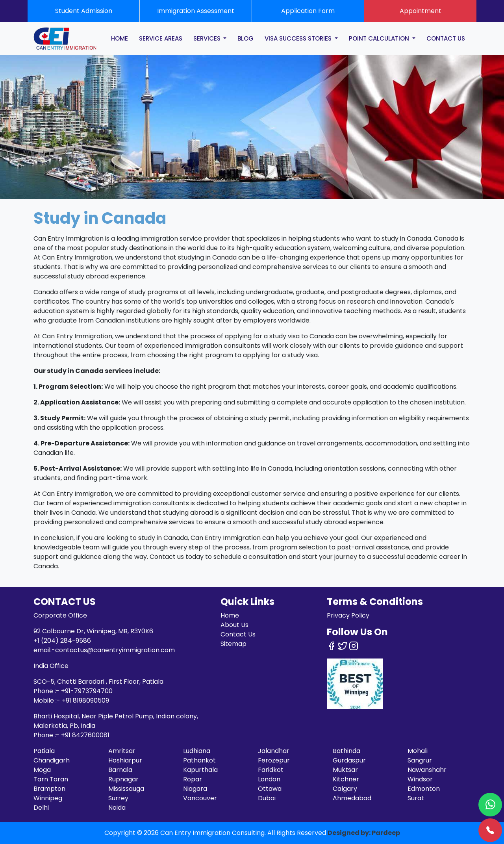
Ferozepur (274, 760)
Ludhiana (197, 751)
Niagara (195, 789)
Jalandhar (274, 751)
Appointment (421, 11)
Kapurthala (200, 770)
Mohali (418, 751)
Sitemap (233, 644)
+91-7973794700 (87, 691)
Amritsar (122, 751)
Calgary (345, 789)
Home (230, 615)
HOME (120, 38)
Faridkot (271, 770)
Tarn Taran (51, 779)
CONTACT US (446, 38)
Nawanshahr (427, 770)
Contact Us (238, 634)
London (269, 779)
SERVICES (208, 38)
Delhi (41, 808)
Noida (117, 808)
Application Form (308, 11)
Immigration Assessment (196, 11)
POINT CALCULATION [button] (380, 38)
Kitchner (346, 779)
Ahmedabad (352, 798)
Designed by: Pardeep (364, 833)
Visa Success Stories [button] (299, 38)
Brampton (49, 789)
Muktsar (345, 770)
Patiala (44, 751)
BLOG (246, 38)
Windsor (420, 779)
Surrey (118, 798)
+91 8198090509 (85, 700)
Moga (42, 770)
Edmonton (424, 789)
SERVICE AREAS (161, 38)
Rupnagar (123, 779)
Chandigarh (52, 760)
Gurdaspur (349, 760)
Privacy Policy (348, 615)
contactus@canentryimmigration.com (115, 650)
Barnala (120, 770)
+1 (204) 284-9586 (62, 641)
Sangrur (420, 760)
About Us (234, 625)
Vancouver (200, 798)
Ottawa (270, 789)
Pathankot (199, 760)
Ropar (193, 779)
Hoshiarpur (125, 760)
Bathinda (346, 751)
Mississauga (126, 789)
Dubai (267, 798)
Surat (416, 798)
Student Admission (84, 11)
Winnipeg (48, 798)
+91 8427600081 (85, 735)
